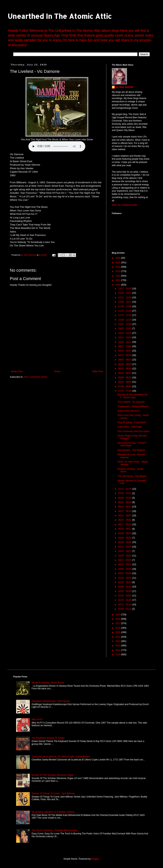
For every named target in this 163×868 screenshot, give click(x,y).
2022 (118, 276)
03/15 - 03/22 (125, 564)
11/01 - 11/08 (125, 324)
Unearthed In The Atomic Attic (60, 16)
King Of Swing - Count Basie (132, 422)
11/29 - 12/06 (125, 306)
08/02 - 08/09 (125, 382)
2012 (118, 646)
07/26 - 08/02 (125, 386)
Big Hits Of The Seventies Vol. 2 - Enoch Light (133, 396)
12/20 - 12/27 (125, 293)
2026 (118, 258)
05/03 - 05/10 (125, 533)
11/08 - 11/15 (125, 320)
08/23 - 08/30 (125, 369)
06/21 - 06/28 (125, 502)
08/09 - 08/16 (125, 378)
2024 (118, 267)
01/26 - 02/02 (125, 596)
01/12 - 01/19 (125, 605)
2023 (118, 271)
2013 (118, 641)
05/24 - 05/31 (125, 520)
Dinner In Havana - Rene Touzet (48, 683)
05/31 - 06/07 (125, 516)
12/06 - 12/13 (125, 302)
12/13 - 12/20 (125, 298)
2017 (118, 623)
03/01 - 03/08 (125, 573)
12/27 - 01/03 (125, 289)
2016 (118, 628)
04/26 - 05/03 (125, 538)
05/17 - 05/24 (125, 524)
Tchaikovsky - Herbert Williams (133, 406)
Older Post (98, 371)
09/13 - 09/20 (125, 355)
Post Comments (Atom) (36, 377)
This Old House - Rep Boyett (132, 476)
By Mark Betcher (125, 87)
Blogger (95, 859)
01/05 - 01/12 (125, 609)
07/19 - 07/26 (125, 391)
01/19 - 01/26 (125, 600)
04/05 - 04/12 (125, 551)
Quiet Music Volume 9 (129, 411)
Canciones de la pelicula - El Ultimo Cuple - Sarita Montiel (61, 757)
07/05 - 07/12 (125, 493)
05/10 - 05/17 (125, 529)
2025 (118, 263)
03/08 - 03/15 (125, 569)
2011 (118, 650)
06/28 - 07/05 (125, 498)
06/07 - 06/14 (125, 511)
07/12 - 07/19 (125, 489)
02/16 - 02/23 (125, 582)
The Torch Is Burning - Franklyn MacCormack (54, 830)
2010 (118, 655)
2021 (118, 280)
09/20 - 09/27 (125, 351)
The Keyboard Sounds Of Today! (48, 738)
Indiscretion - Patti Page (130, 427)
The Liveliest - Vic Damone (131, 402)
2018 (118, 619)
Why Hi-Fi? (37, 720)
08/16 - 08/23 (125, 373)
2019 (118, 615)
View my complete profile (124, 205)
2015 (118, 632)
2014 (118, 637)
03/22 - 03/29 (125, 560)
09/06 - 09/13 (125, 360)
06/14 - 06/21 (125, 507)
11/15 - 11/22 (125, 315)
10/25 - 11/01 (125, 328)
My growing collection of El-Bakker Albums (53, 812)
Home (57, 371)
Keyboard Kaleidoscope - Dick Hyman (51, 701)
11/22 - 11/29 (125, 311)
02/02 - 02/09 (125, 591)
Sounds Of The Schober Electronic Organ (53, 775)
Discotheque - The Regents (131, 450)
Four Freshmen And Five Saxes (134, 431)
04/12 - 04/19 (125, 547)
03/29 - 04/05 (125, 556)
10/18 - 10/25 (125, 333)
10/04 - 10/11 (125, 342)
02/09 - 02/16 (125, 587)
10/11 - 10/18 (125, 337)
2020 (118, 285)
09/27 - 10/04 (125, 346)
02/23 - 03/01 (125, 578)
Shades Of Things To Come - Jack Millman (53, 793)
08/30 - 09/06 (125, 364)
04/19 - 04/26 (125, 542)
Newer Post (17, 371)
